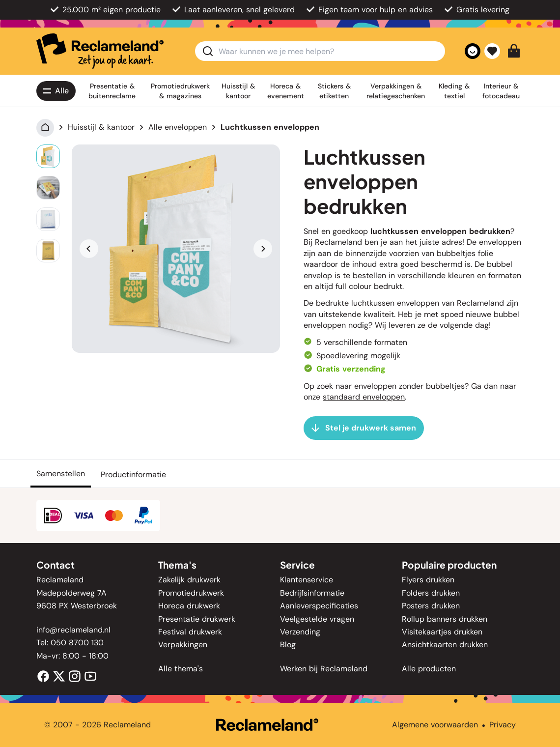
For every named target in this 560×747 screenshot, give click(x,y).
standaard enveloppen (364, 397)
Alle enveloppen (178, 127)
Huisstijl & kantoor (101, 127)
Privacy (503, 725)
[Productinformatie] (133, 474)
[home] (100, 51)
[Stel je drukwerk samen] (364, 428)
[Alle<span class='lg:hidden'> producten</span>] (56, 91)
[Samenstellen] (61, 474)
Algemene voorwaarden (435, 725)
